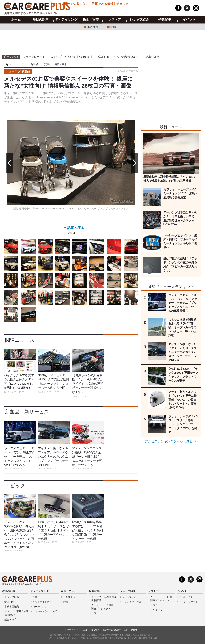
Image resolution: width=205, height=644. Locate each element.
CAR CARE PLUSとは (76, 630)
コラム (95, 613)
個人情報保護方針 (112, 630)
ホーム (16, 20)
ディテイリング (66, 20)
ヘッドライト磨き (42, 602)
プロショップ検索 (132, 602)
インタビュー (158, 610)
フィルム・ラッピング (45, 611)
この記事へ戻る (72, 231)
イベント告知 (186, 597)
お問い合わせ (131, 630)
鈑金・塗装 (91, 20)
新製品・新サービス (27, 412)
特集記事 (165, 20)
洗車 (35, 597)
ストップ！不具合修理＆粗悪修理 (71, 57)
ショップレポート (34, 57)
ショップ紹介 (139, 20)
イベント (189, 20)
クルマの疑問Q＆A (126, 57)
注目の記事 (41, 20)
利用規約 (95, 630)
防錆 (113, 27)
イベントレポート (188, 602)
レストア (115, 20)
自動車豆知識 (151, 57)
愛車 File (103, 57)
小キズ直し (94, 27)
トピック (15, 485)
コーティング (40, 607)
